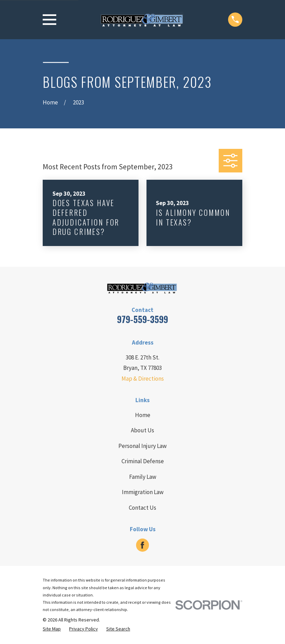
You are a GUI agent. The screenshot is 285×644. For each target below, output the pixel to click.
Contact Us (142, 508)
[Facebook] (142, 545)
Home (143, 415)
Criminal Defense (143, 461)
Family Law (143, 477)
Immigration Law (143, 492)
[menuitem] (52, 629)
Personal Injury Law (142, 446)
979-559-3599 (142, 319)
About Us (142, 430)
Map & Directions (143, 379)
